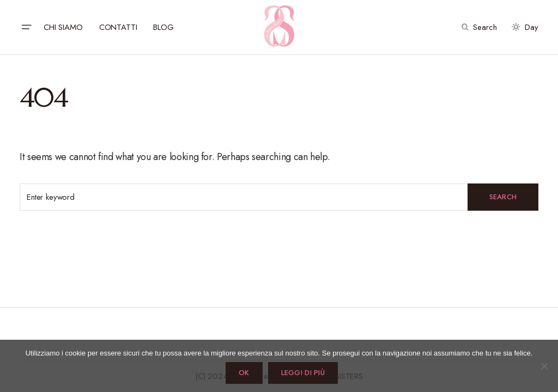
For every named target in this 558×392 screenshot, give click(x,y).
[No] (544, 366)
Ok (244, 373)
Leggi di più (303, 373)
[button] (26, 27)
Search (503, 197)
